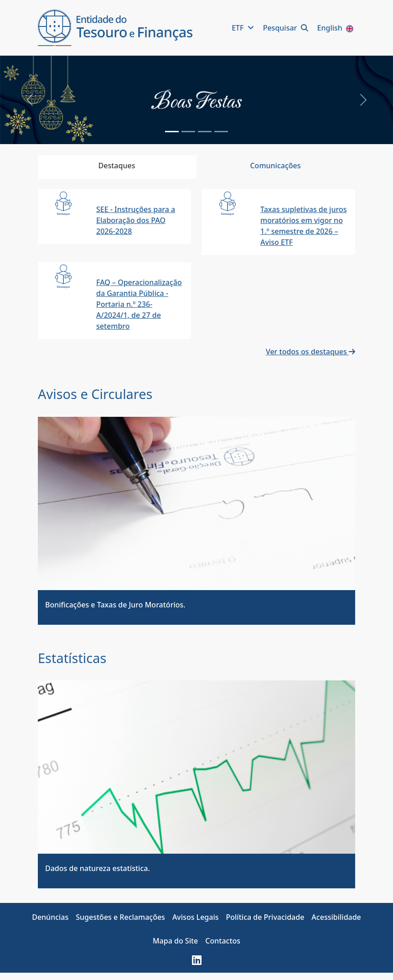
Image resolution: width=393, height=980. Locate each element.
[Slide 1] (188, 132)
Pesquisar (287, 28)
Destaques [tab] (117, 166)
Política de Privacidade (265, 917)
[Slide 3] (221, 132)
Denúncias (50, 917)
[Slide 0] (172, 132)
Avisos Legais (196, 917)
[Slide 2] (205, 132)
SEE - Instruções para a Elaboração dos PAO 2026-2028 (136, 220)
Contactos (223, 941)
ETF (244, 28)
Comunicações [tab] (275, 166)
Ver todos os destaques (310, 352)
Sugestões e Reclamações (120, 917)
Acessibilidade (336, 917)
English (336, 28)
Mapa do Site (175, 941)
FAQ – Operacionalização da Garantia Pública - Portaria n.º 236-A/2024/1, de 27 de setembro (139, 304)
